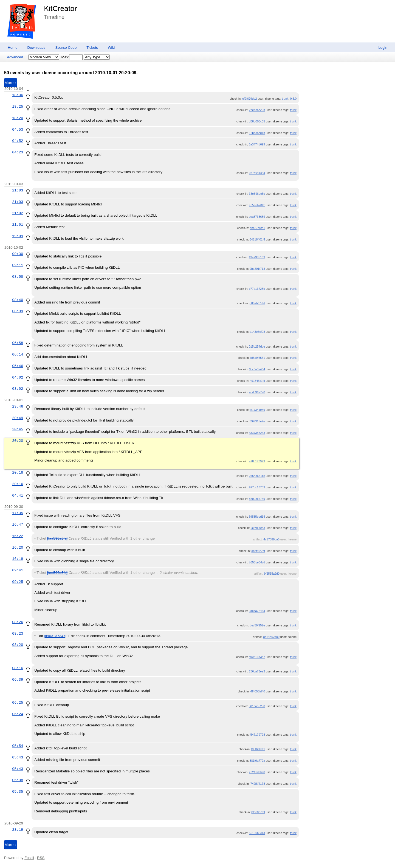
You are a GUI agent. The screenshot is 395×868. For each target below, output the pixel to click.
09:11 (18, 265)
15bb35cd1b (257, 133)
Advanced (15, 57)
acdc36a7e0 (257, 392)
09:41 (18, 570)
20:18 (18, 472)
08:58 (18, 277)
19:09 (18, 236)
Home (13, 48)
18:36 (18, 95)
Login (383, 48)
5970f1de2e (257, 421)
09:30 (18, 254)
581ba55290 (257, 706)
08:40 (18, 300)
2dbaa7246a (257, 611)
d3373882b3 (257, 433)
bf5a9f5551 (258, 358)
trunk (285, 99)
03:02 (18, 389)
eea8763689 (257, 217)
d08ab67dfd (257, 303)
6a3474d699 (257, 144)
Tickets (92, 48)
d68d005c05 (257, 121)
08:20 (18, 645)
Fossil (29, 858)
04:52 (18, 141)
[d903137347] (55, 636)
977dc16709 (257, 487)
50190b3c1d (257, 833)
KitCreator (60, 8)
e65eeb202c (257, 205)
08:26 (18, 622)
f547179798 (257, 735)
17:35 (18, 513)
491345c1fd (257, 381)
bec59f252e (257, 625)
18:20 (18, 118)
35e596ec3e (257, 194)
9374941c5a (257, 173)
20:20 (18, 441)
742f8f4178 (258, 784)
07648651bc (257, 476)
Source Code (66, 48)
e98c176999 (257, 461)
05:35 (18, 792)
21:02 (18, 213)
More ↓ (11, 845)
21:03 (18, 190)
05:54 (18, 746)
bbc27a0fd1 (257, 228)
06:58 (18, 343)
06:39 (18, 680)
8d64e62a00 (271, 637)
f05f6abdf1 (258, 749)
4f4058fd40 (258, 691)
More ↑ (11, 83)
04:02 (18, 377)
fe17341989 (257, 410)
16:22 (18, 536)
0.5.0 (293, 99)
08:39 (18, 311)
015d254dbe (257, 346)
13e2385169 (257, 257)
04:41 (18, 495)
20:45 (18, 429)
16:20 (18, 548)
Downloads (36, 48)
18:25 (18, 107)
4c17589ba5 (271, 539)
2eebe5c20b (257, 110)
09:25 (18, 582)
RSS (41, 858)
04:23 (18, 152)
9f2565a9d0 (272, 574)
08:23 (18, 634)
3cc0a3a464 (257, 369)
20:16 (18, 484)
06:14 (18, 354)
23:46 (18, 406)
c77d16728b (257, 289)
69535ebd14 (257, 517)
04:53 (18, 130)
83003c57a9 (257, 499)
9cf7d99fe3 (258, 528)
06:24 (18, 714)
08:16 (18, 668)
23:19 (18, 830)
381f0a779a (257, 761)
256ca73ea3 (257, 671)
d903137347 (257, 657)
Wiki (111, 48)
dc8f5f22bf (258, 551)
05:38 (18, 780)
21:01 (18, 225)
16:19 (18, 559)
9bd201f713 (257, 269)
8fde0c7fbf (258, 812)
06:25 (18, 703)
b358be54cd (257, 562)
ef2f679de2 (249, 99)
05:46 (18, 366)
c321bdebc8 (257, 772)
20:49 (18, 418)
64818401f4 (257, 239)
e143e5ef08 (257, 332)
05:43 (18, 757)
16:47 (18, 525)
